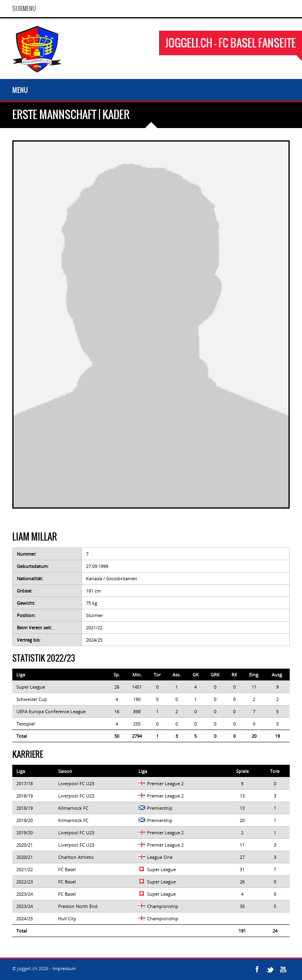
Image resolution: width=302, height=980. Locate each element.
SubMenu (24, 9)
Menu (20, 90)
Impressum (64, 968)
